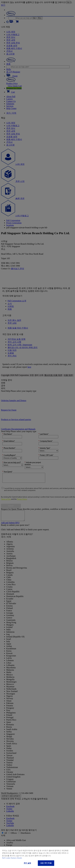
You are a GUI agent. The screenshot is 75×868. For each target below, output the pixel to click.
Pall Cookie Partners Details (12, 858)
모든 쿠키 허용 (46, 863)
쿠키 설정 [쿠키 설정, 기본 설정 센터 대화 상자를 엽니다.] (27, 863)
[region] (37, 857)
